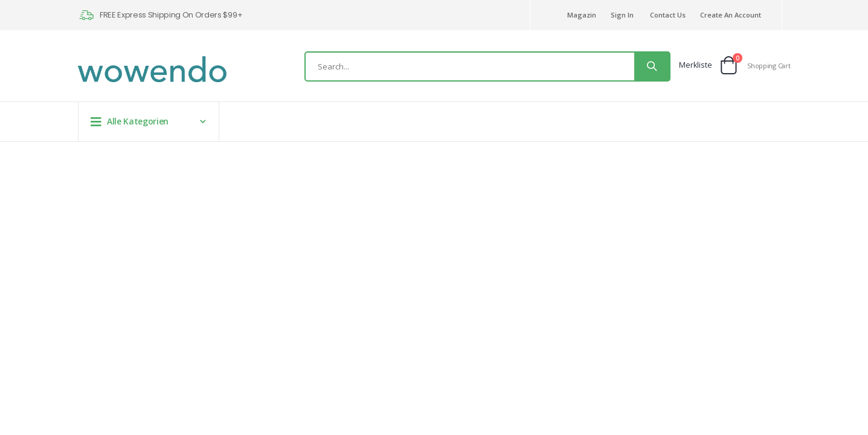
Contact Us (668, 15)
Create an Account (731, 15)
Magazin (582, 15)
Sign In (622, 15)
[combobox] (487, 66)
